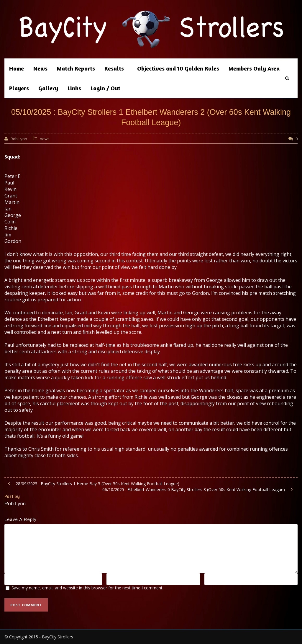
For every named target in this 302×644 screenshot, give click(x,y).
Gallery (48, 88)
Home (17, 68)
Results (114, 68)
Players (19, 88)
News (40, 68)
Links (74, 88)
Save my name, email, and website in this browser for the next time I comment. (87, 588)
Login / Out (105, 88)
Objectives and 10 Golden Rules (178, 68)
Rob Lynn (19, 139)
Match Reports (76, 68)
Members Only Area (254, 68)
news (45, 139)
